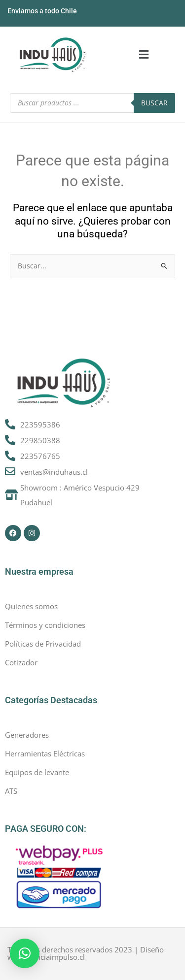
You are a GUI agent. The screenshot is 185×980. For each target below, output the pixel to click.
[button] (144, 55)
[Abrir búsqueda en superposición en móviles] (92, 103)
